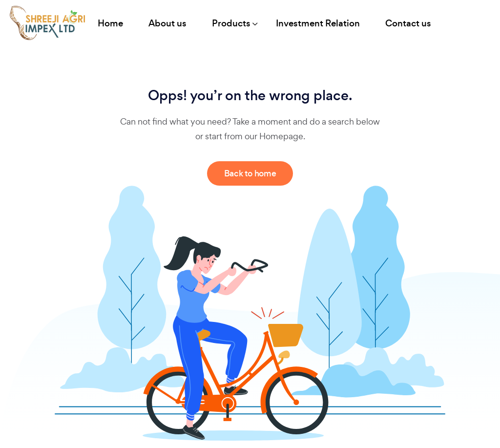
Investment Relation (318, 23)
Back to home (250, 173)
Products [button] (231, 23)
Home (110, 23)
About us (167, 23)
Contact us (408, 23)
